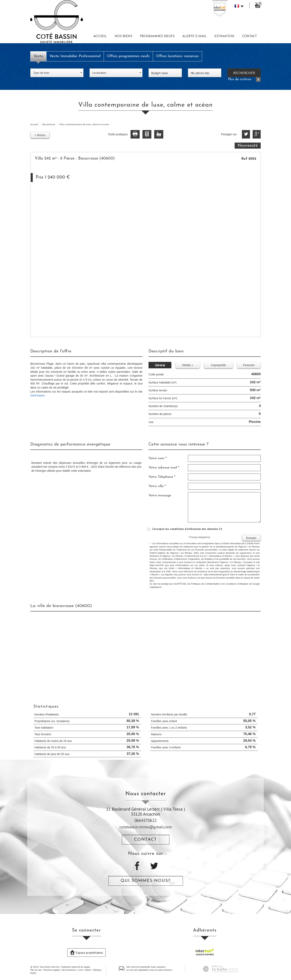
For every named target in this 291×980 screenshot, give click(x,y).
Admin (88, 970)
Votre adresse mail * (164, 468)
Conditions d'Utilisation (237, 584)
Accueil (100, 36)
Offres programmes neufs (128, 56)
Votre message (160, 495)
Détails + (188, 365)
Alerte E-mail (195, 36)
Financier (249, 365)
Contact (249, 36)
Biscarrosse (49, 124)
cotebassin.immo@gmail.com (146, 827)
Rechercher (244, 73)
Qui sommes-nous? (146, 881)
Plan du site (36, 970)
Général (160, 365)
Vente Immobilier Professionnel (75, 56)
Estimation (224, 36)
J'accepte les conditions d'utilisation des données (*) (187, 529)
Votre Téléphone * (162, 477)
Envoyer (251, 538)
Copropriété (218, 365)
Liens (81, 970)
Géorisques (38, 395)
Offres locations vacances (177, 56)
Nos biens (123, 36)
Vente (38, 56)
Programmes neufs (157, 36)
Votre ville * (157, 486)
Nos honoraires (69, 970)
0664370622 (145, 820)
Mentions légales (52, 970)
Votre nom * (158, 458)
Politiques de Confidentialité (205, 584)
